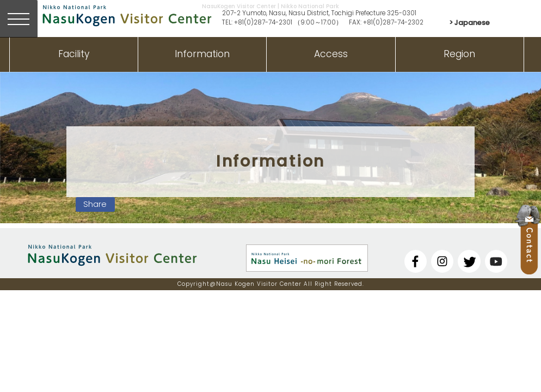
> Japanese (469, 23)
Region (459, 54)
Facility (74, 54)
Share (95, 204)
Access (331, 54)
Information (202, 54)
